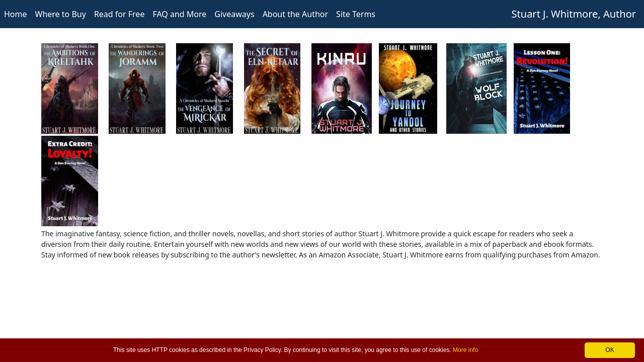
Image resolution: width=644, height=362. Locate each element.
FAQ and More (179, 14)
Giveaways (234, 14)
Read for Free (119, 14)
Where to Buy (61, 14)
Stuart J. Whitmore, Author (574, 14)
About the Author (295, 14)
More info (465, 350)
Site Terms (356, 14)
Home (16, 14)
